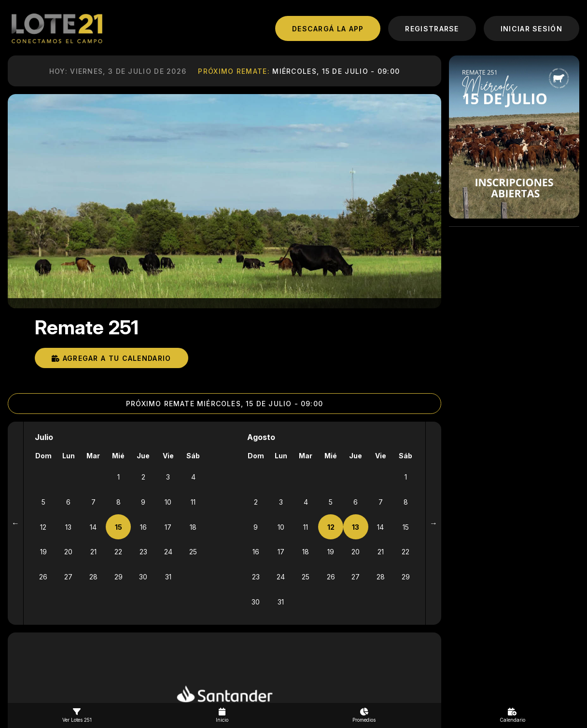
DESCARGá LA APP (328, 29)
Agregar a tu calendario (112, 358)
